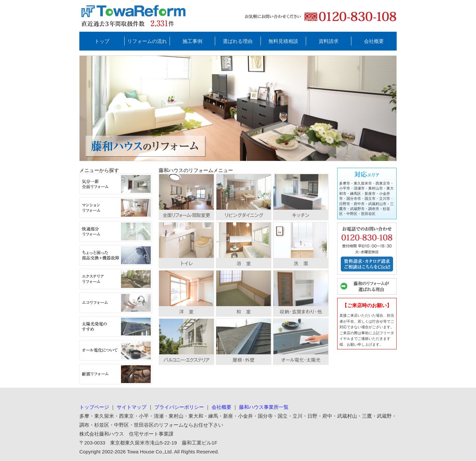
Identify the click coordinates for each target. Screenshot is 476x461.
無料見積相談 (283, 41)
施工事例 (192, 41)
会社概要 (374, 41)
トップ (102, 41)
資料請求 (329, 41)
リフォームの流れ (147, 41)
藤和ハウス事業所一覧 (264, 407)
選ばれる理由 (238, 41)
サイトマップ (132, 407)
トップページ (94, 407)
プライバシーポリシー (179, 407)
